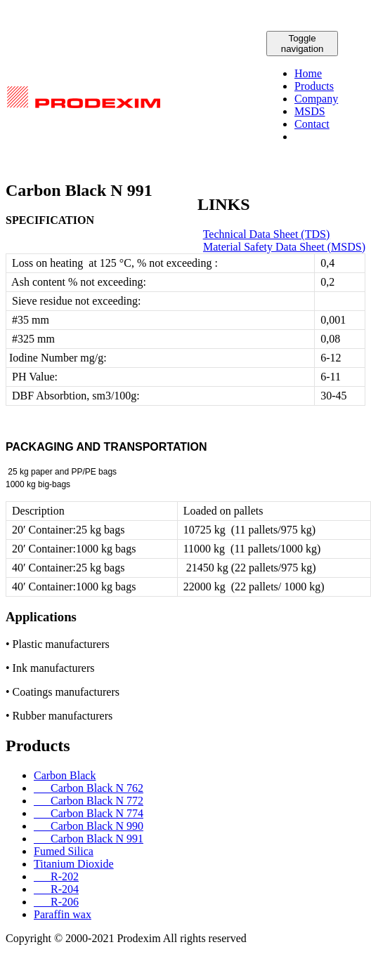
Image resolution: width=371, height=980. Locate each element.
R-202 (56, 876)
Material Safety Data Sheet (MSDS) (284, 247)
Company (316, 99)
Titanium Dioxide (74, 864)
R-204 (56, 889)
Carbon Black (65, 775)
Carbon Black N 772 (89, 801)
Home (308, 73)
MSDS (310, 111)
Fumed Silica (64, 851)
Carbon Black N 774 (89, 813)
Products (314, 86)
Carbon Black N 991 (89, 839)
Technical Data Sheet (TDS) (267, 234)
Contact (312, 124)
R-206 (56, 902)
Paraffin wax (63, 914)
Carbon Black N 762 (89, 788)
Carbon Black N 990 (89, 826)
